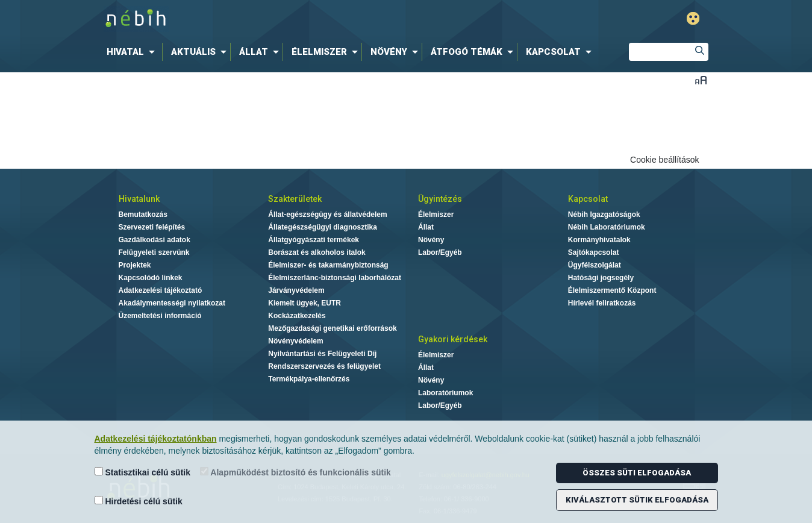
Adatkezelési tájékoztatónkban (156, 439)
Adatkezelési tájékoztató (161, 290)
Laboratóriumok (445, 393)
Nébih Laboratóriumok (607, 227)
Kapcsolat (588, 199)
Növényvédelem (295, 341)
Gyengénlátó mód (693, 18)
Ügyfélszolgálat (595, 265)
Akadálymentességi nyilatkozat (172, 303)
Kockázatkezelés (297, 316)
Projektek (135, 265)
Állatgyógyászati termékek (314, 240)
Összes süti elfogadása (637, 473)
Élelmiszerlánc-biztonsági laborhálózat (335, 278)
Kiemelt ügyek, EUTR (304, 303)
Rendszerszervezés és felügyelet (324, 366)
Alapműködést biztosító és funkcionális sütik (295, 472)
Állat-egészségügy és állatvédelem (327, 215)
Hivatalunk (139, 199)
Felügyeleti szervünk (154, 252)
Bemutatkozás (143, 215)
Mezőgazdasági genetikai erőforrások (332, 328)
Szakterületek (295, 199)
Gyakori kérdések (453, 339)
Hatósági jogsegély (601, 278)
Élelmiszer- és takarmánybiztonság (328, 265)
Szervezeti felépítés (152, 227)
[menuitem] (133, 52)
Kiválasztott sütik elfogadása (637, 500)
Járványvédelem (296, 290)
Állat (426, 227)
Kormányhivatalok (599, 240)
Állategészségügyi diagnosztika (323, 227)
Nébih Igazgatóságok (604, 215)
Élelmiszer (436, 215)
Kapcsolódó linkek (151, 278)
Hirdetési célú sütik (139, 501)
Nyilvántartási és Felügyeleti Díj (322, 354)
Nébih (278, 19)
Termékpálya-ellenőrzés (309, 379)
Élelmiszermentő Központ (612, 290)
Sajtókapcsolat (594, 252)
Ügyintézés (440, 199)
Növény (431, 240)
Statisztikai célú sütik (143, 472)
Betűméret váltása (701, 80)
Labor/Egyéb (440, 252)
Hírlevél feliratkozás (602, 303)
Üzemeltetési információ (160, 316)
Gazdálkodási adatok (155, 240)
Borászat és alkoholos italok (317, 252)
